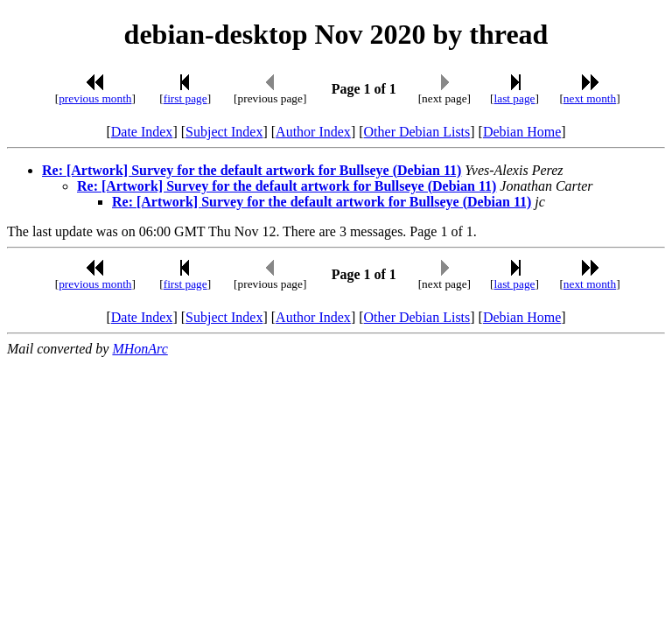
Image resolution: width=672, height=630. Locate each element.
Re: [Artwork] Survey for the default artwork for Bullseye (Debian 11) (252, 170)
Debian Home (522, 132)
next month (590, 98)
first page (185, 98)
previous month (95, 98)
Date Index (142, 132)
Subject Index (224, 132)
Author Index (313, 132)
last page (515, 98)
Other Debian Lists (417, 132)
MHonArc (140, 349)
